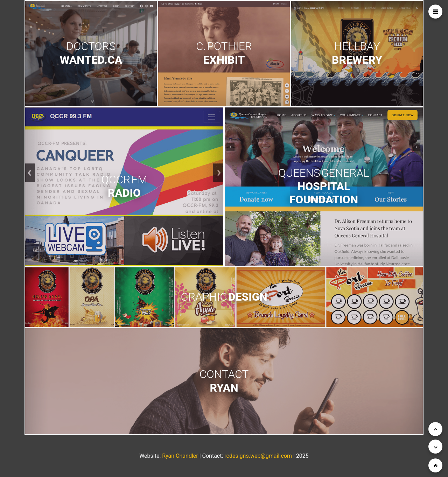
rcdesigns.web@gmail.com (258, 456)
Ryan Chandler (180, 456)
